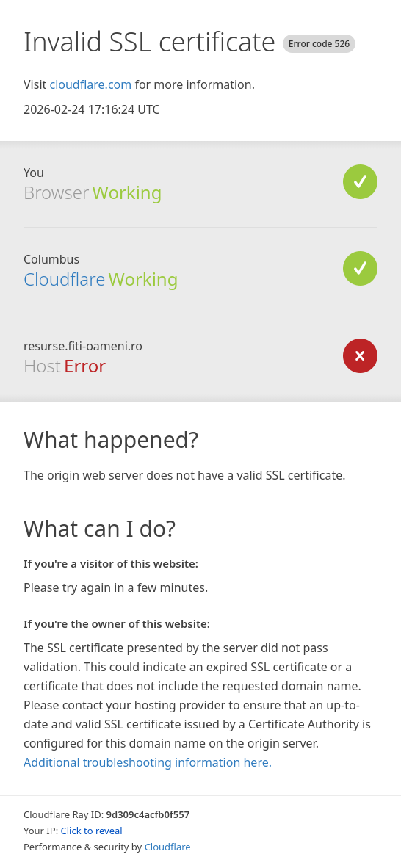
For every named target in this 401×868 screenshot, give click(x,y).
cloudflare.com (90, 84)
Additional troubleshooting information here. (148, 762)
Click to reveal (92, 831)
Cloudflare (64, 279)
